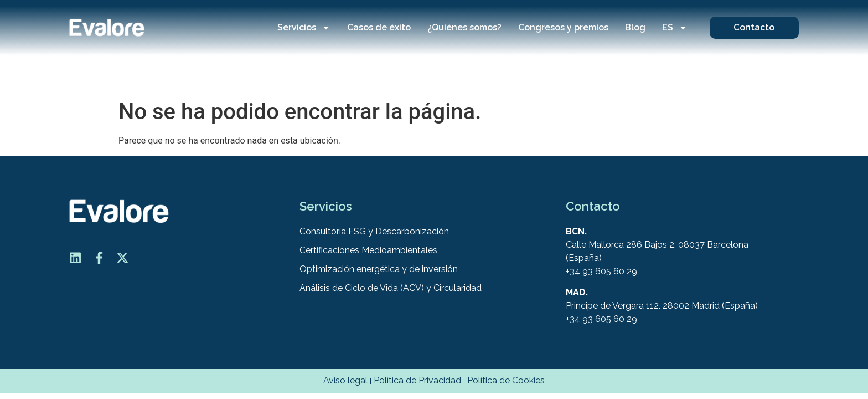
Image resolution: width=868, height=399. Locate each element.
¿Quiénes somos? (464, 27)
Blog (635, 27)
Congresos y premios (563, 27)
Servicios (304, 28)
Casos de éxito (379, 27)
